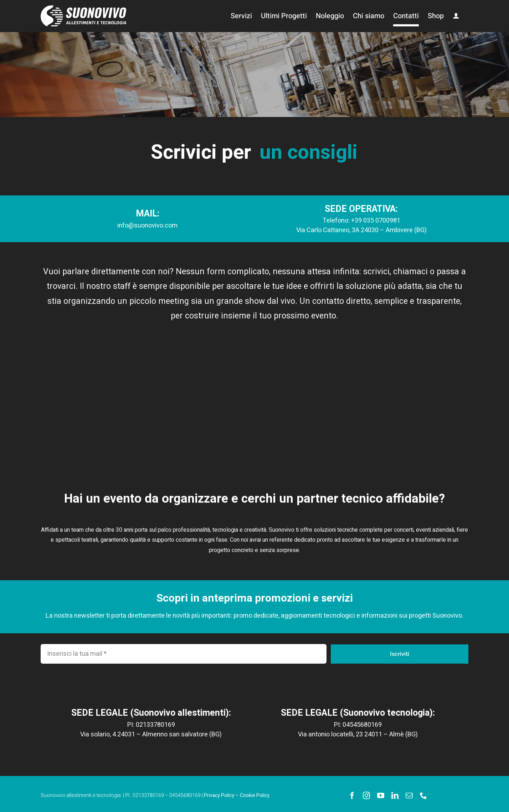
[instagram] (366, 796)
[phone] (423, 796)
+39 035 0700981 (376, 221)
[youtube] (381, 796)
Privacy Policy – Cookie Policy (237, 795)
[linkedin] (395, 796)
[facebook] (352, 796)
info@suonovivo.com (147, 226)
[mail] (409, 796)
